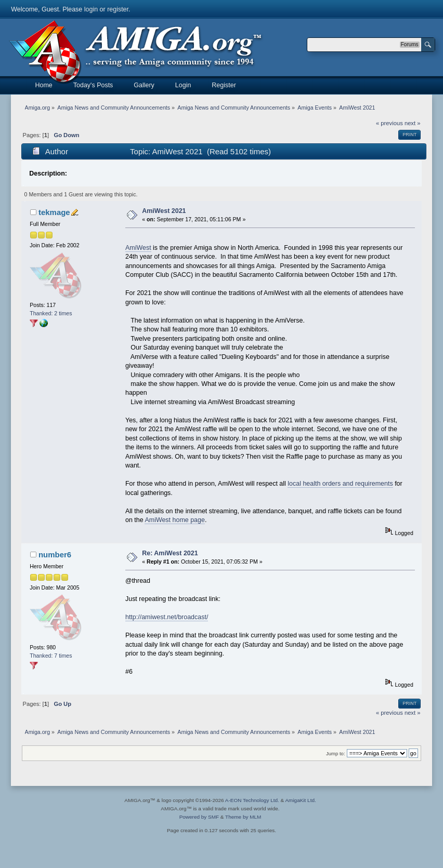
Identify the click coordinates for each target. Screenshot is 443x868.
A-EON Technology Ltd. (252, 800)
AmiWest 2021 (164, 211)
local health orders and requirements (340, 484)
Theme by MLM (243, 817)
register (118, 9)
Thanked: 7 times (51, 656)
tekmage (54, 212)
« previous (389, 123)
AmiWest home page (175, 520)
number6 (55, 555)
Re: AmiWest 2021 (170, 553)
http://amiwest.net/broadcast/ (167, 617)
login (91, 9)
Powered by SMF (199, 817)
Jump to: (336, 753)
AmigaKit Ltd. (300, 800)
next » (413, 123)
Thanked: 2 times (51, 313)
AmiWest (138, 248)
